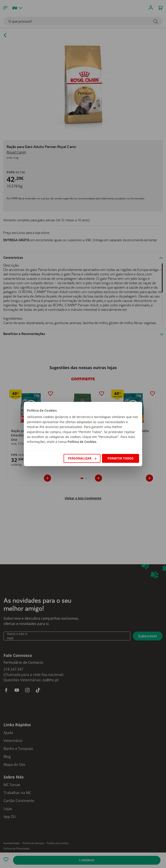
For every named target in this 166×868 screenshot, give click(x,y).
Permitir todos (121, 458)
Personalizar (82, 458)
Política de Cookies (82, 442)
